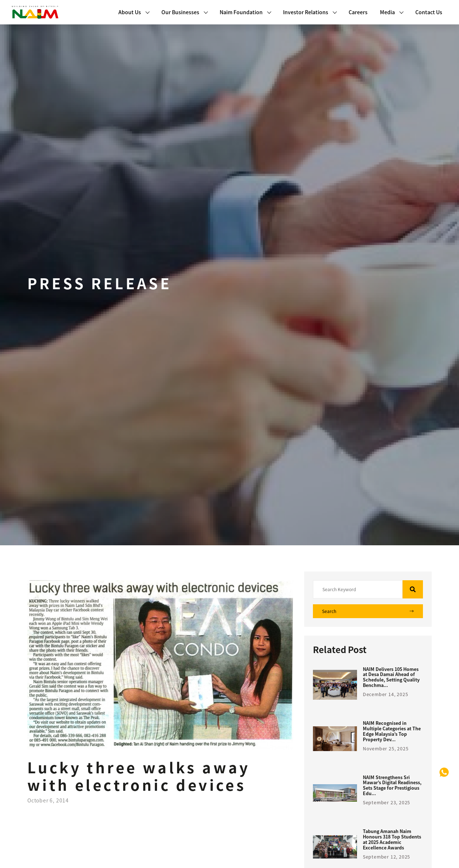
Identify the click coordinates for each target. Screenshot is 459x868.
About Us (134, 12)
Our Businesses (185, 12)
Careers (358, 12)
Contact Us (429, 12)
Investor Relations (310, 12)
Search (368, 611)
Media (392, 12)
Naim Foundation (246, 12)
